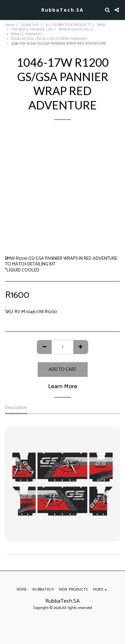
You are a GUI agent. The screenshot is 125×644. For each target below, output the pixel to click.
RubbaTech (30, 25)
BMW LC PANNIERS (26, 34)
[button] (7, 10)
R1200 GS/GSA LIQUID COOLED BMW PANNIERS (49, 39)
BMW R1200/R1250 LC (76, 30)
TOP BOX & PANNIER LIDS (32, 30)
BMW (101, 25)
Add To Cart (62, 370)
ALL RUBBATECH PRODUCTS (68, 25)
